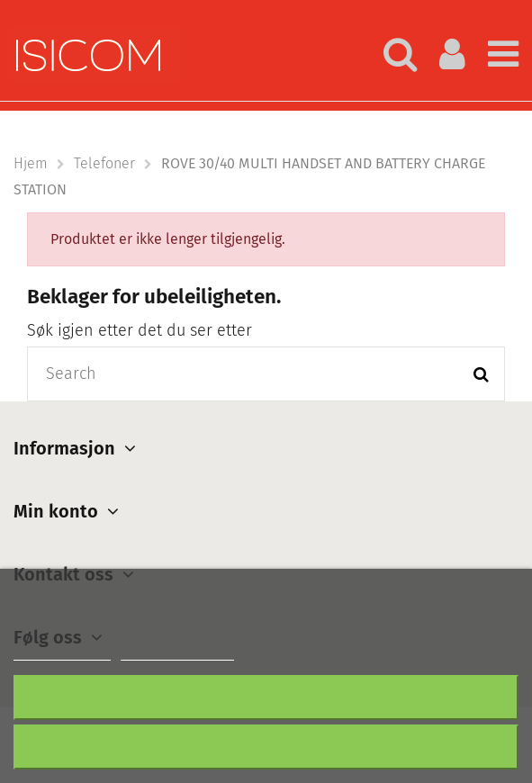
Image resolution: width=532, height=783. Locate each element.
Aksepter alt (266, 747)
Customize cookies (177, 652)
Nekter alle (266, 697)
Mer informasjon (62, 652)
